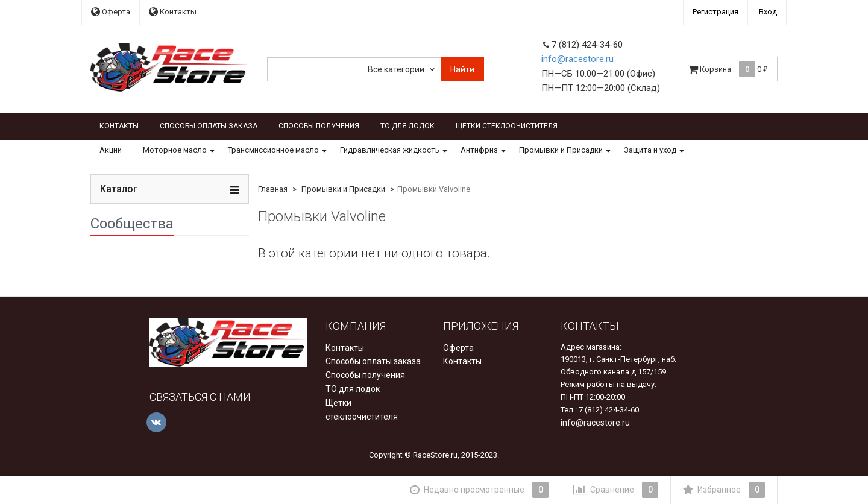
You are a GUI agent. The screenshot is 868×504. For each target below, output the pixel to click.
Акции (111, 150)
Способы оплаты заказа (209, 126)
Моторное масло (175, 150)
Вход (768, 12)
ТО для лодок (407, 126)
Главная (273, 189)
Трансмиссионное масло (273, 150)
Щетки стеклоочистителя (507, 126)
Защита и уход (650, 150)
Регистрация (715, 12)
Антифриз (479, 150)
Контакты (173, 12)
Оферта (111, 12)
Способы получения (319, 126)
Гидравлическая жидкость (390, 150)
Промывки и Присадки (561, 150)
